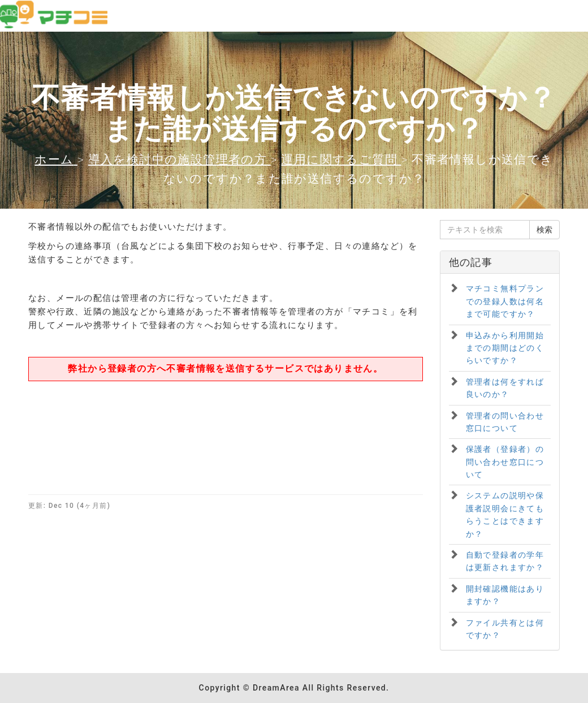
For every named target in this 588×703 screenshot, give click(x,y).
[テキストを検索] (485, 230)
